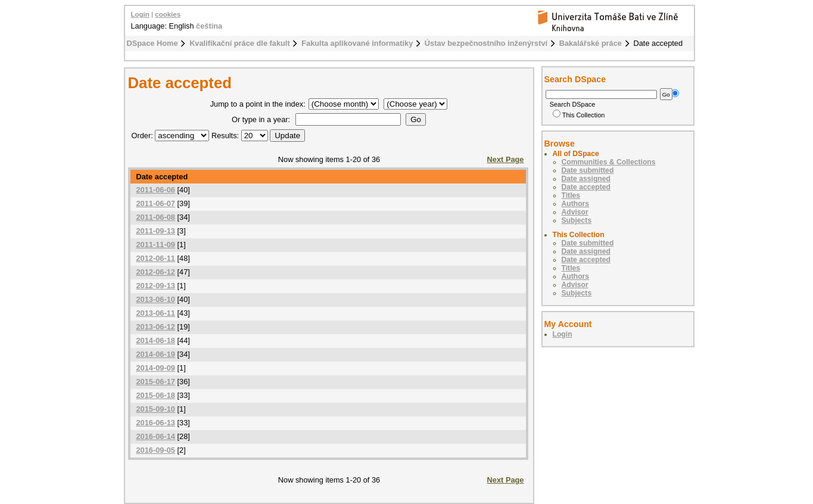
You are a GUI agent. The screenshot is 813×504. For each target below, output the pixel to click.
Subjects (577, 220)
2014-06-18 (156, 340)
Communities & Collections (609, 162)
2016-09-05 (156, 450)
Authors (576, 204)
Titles (571, 195)
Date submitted (588, 170)
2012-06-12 (156, 272)
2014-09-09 (156, 368)
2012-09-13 (156, 286)
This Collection (579, 115)
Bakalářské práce (591, 43)
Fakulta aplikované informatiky (357, 43)
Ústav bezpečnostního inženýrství (486, 43)
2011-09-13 (156, 231)
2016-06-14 (156, 436)
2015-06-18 (156, 395)
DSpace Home (152, 43)
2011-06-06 (156, 190)
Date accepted (586, 187)
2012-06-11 (156, 258)
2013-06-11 (156, 313)
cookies (168, 14)
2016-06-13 (156, 423)
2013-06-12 (156, 327)
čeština (209, 26)
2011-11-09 (156, 245)
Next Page (506, 159)
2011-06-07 (156, 203)
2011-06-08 (156, 217)
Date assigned (586, 179)
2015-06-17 (156, 382)
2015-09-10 (156, 409)
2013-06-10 (156, 299)
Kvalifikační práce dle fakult (240, 43)
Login (140, 14)
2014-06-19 (156, 354)
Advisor (575, 212)
